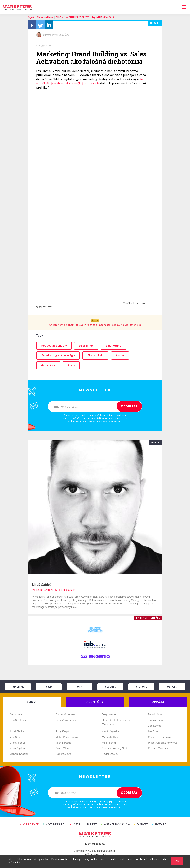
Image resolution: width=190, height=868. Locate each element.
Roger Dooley (110, 756)
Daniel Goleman (65, 716)
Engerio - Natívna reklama (40, 17)
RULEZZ (91, 826)
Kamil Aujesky (110, 733)
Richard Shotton (19, 756)
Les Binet (154, 733)
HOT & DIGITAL (54, 826)
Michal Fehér (17, 744)
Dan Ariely (16, 716)
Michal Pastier (64, 744)
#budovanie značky (54, 347)
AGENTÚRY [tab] (95, 703)
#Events (110, 688)
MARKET (141, 826)
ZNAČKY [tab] (158, 703)
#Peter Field (95, 357)
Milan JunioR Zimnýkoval (163, 744)
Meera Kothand (111, 739)
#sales (120, 357)
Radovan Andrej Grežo (116, 750)
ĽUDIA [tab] (32, 703)
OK (177, 861)
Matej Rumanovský (67, 739)
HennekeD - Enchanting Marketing (116, 724)
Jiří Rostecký (156, 722)
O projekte (29, 826)
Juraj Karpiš (63, 733)
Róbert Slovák (64, 756)
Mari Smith (16, 739)
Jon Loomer (155, 727)
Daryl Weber (109, 716)
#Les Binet (86, 347)
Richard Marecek (158, 750)
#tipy (71, 367)
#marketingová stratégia (58, 357)
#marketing (113, 347)
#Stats (172, 688)
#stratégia (48, 367)
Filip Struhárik (18, 722)
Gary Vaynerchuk (66, 722)
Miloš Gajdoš (42, 586)
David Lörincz (156, 716)
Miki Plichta (109, 744)
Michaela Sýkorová (159, 739)
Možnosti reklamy (95, 846)
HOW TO (159, 826)
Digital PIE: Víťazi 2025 (103, 17)
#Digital (18, 688)
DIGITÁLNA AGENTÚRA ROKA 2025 (73, 17)
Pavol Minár (63, 750)
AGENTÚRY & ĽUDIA (116, 826)
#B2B (49, 688)
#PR (80, 688)
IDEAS (75, 826)
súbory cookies (41, 859)
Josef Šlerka (17, 733)
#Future (141, 688)
